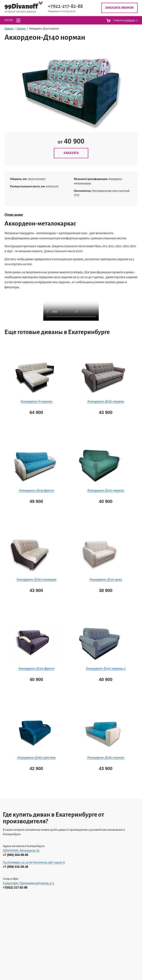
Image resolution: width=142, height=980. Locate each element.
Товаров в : (122, 20)
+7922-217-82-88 (65, 6)
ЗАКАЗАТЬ (71, 153)
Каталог (21, 29)
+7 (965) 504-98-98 (15, 855)
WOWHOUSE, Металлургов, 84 (21, 851)
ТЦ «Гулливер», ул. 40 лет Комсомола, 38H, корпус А (34, 862)
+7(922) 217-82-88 (15, 888)
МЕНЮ (12, 21)
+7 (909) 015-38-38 (15, 867)
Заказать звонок (119, 8)
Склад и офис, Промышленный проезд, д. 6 (28, 883)
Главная (9, 29)
